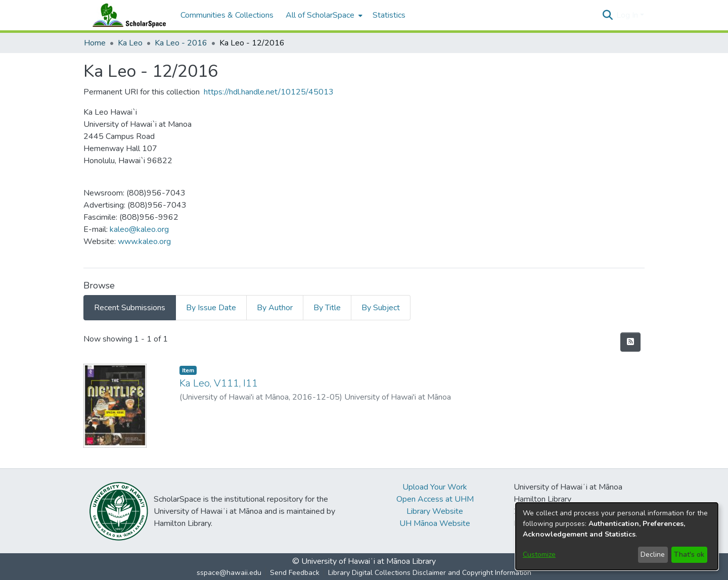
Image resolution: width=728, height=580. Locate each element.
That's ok (689, 554)
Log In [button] (628, 15)
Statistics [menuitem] (389, 15)
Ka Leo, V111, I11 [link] (219, 383)
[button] (607, 15)
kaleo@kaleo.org (139, 229)
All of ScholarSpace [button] (320, 15)
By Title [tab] (327, 308)
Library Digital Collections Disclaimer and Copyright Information (430, 573)
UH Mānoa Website (435, 523)
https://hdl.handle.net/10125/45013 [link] (269, 92)
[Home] (127, 15)
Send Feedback (295, 573)
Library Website (435, 511)
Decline (653, 554)
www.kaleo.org (144, 241)
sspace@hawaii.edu (229, 573)
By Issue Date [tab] (211, 308)
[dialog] (617, 536)
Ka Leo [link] (130, 43)
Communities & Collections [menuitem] (227, 15)
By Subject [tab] (381, 308)
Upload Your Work (435, 487)
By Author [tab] (275, 308)
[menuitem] (323, 15)
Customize (539, 554)
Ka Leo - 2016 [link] (181, 43)
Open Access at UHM (435, 499)
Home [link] (95, 43)
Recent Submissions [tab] (130, 308)
